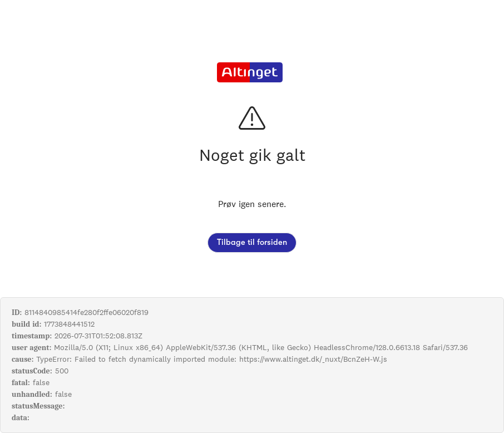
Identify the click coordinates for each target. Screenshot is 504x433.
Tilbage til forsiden (252, 242)
